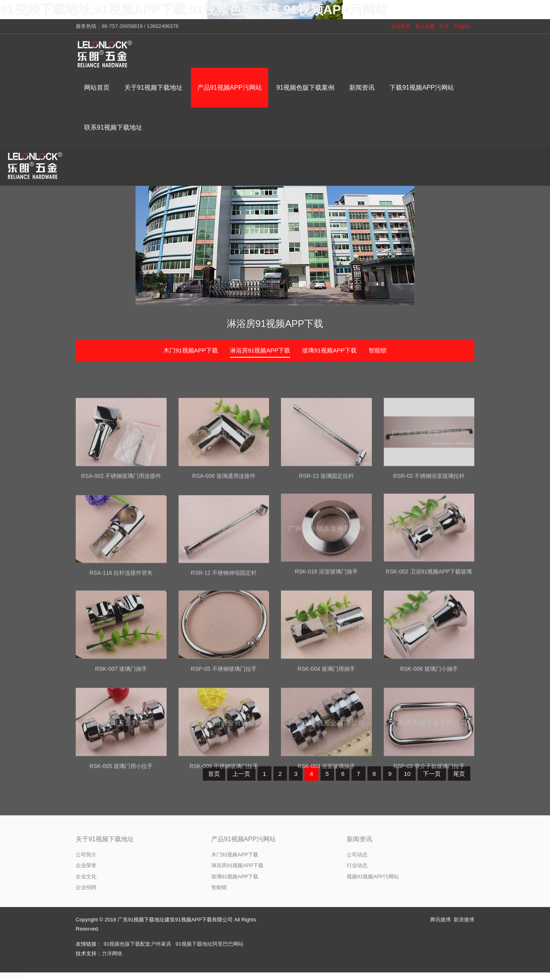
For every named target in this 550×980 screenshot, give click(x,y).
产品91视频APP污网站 (244, 839)
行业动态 (357, 865)
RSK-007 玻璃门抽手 (121, 731)
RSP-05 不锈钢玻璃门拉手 (224, 731)
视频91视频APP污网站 (373, 877)
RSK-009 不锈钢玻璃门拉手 (224, 828)
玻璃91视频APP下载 (329, 350)
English (463, 26)
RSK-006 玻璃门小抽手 (429, 731)
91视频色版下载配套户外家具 (137, 944)
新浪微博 (464, 920)
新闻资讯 (359, 839)
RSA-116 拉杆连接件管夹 (121, 636)
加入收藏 (425, 26)
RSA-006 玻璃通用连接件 (224, 538)
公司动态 (357, 855)
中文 (444, 26)
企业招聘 (86, 887)
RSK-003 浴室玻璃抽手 (326, 828)
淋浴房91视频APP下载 (275, 324)
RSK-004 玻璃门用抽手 (326, 731)
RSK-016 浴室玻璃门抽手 (326, 634)
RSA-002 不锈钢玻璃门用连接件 (121, 538)
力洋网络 (112, 953)
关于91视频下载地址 (105, 839)
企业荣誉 (86, 865)
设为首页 (401, 26)
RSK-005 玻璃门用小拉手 (121, 828)
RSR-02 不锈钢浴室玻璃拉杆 (429, 538)
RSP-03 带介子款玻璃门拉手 (429, 828)
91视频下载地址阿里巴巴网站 (209, 944)
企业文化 (86, 877)
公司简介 (86, 855)
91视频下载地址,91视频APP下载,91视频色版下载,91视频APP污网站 (194, 10)
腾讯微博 (440, 920)
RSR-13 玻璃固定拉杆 (326, 538)
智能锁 (378, 350)
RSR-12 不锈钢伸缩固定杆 (224, 636)
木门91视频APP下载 (191, 350)
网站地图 (10, 976)
